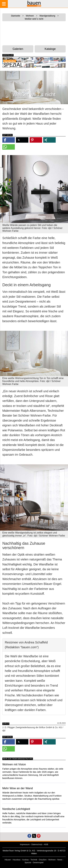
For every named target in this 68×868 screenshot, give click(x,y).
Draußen (43, 860)
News (60, 860)
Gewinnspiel (38, 863)
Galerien (18, 49)
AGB (46, 844)
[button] (9, 140)
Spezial (28, 863)
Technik (34, 860)
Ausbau (25, 860)
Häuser (8, 860)
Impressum (25, 844)
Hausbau (17, 860)
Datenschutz (37, 844)
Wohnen (52, 860)
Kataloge (50, 49)
